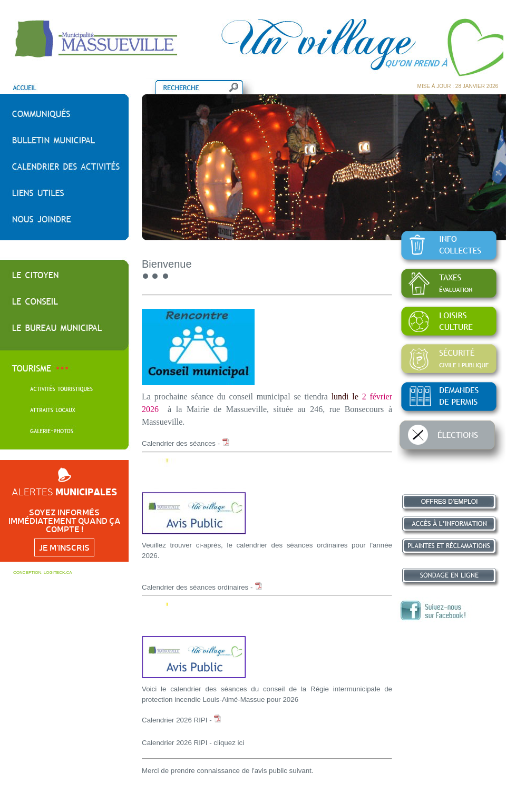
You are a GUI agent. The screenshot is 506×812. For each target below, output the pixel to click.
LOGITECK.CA (58, 573)
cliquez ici (229, 743)
